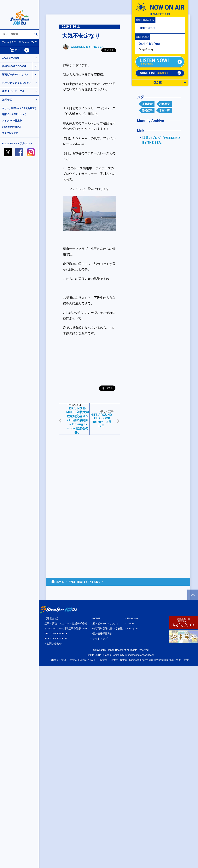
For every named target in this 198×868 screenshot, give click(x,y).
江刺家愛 (147, 104)
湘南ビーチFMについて (14, 114)
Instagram (133, 628)
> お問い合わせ (53, 644)
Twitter (131, 623)
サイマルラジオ (10, 133)
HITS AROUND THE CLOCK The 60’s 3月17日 (101, 420)
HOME (96, 618)
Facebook (133, 618)
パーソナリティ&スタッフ (17, 83)
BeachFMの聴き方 (12, 127)
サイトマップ (100, 639)
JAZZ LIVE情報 (11, 58)
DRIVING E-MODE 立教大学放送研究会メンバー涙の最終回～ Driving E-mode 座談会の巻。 (78, 420)
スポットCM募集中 (12, 121)
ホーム (60, 582)
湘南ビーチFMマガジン (15, 74)
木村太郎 (165, 110)
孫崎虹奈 (147, 110)
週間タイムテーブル (13, 91)
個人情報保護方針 (102, 634)
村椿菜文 (165, 104)
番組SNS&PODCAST (14, 66)
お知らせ (7, 99)
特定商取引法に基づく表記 (108, 628)
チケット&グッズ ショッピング (19, 42)
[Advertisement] (74, 499)
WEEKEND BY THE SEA (87, 47)
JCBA (98, 655)
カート (19, 50)
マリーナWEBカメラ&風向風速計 (19, 108)
